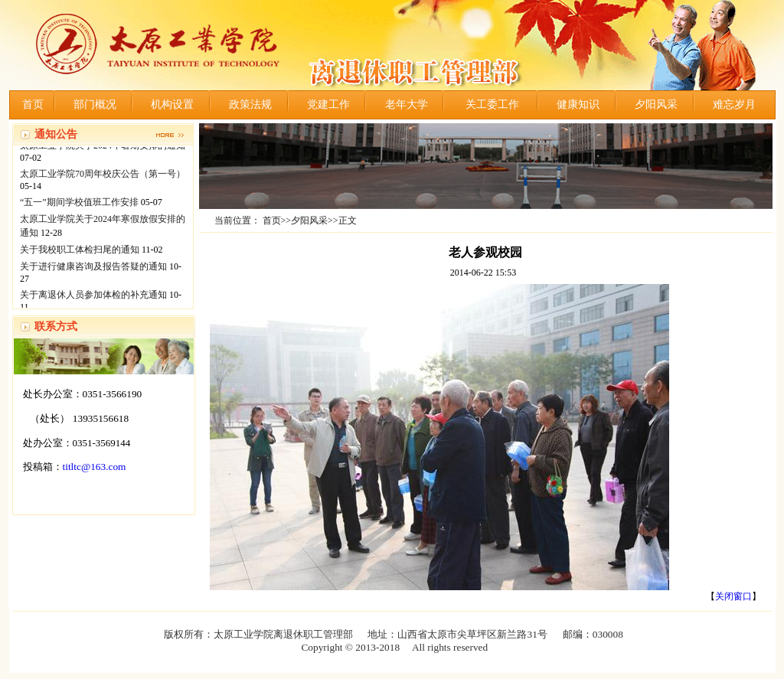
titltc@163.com (95, 467)
